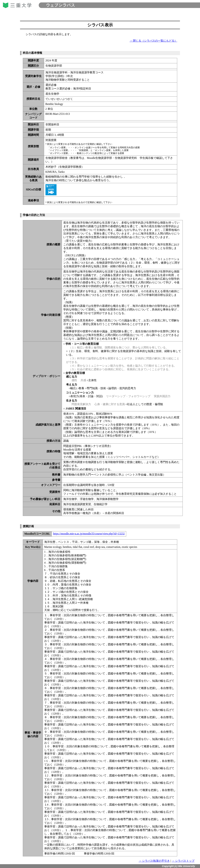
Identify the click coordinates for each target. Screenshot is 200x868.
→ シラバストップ (183, 861)
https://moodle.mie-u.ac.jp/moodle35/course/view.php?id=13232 (89, 534)
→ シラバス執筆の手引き (154, 861)
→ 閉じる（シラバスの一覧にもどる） (153, 41)
